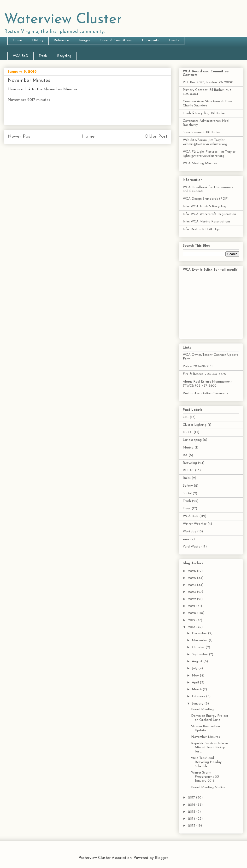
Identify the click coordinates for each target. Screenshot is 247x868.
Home (17, 40)
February (199, 696)
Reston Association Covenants (206, 393)
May (196, 676)
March (197, 690)
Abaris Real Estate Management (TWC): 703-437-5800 (207, 384)
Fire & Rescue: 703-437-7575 (204, 374)
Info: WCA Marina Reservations (207, 222)
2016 (192, 805)
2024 (192, 585)
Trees (187, 509)
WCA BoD (21, 56)
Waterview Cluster (63, 20)
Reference (61, 40)
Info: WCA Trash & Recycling (204, 207)
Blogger (161, 858)
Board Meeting (202, 709)
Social (187, 493)
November (200, 640)
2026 (192, 571)
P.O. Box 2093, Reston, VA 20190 (208, 82)
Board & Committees (116, 40)
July (195, 668)
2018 (192, 627)
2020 (193, 613)
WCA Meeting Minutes (200, 163)
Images (85, 40)
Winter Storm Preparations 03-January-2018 (206, 777)
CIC (186, 417)
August (198, 661)
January (198, 704)
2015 (192, 812)
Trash (43, 56)
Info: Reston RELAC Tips (202, 229)
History (38, 40)
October (199, 647)
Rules (187, 478)
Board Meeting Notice (208, 787)
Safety (188, 486)
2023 (192, 592)
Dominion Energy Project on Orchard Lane (210, 718)
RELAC (188, 470)
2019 (192, 620)
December (200, 633)
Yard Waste (191, 547)
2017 (192, 798)
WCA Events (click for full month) (211, 270)
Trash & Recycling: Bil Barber (204, 113)
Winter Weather (195, 524)
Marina (188, 448)
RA (185, 455)
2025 (192, 578)
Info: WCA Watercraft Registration (209, 214)
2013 (192, 826)
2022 (192, 599)
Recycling (64, 56)
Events (174, 40)
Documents (150, 40)
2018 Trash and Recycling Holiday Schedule (206, 762)
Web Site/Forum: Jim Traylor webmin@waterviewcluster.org (205, 142)
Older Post (156, 137)
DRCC (188, 432)
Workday (189, 532)
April (196, 683)
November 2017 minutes (29, 100)
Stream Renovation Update (206, 728)
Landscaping (192, 440)
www (186, 539)
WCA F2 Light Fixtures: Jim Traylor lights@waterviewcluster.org (209, 154)
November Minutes (206, 737)
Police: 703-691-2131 (198, 366)
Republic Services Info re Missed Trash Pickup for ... (209, 748)
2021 (192, 606)
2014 (192, 819)
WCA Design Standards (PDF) (206, 199)
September (200, 655)
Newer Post (20, 137)
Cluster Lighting (195, 425)
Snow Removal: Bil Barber (202, 132)
